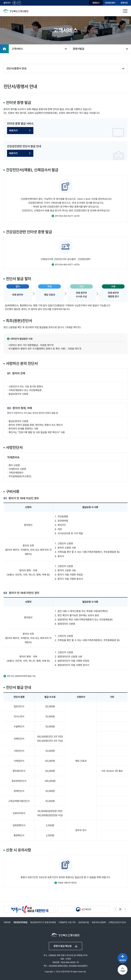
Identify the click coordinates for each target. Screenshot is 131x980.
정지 (120, 909)
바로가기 (13, 131)
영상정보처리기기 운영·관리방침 (43, 922)
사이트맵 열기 (125, 11)
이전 (115, 909)
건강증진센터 (110, 3)
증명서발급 (79, 49)
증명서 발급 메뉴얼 (63, 946)
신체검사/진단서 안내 (117, 922)
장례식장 (124, 3)
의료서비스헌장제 (99, 922)
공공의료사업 (84, 922)
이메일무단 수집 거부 (67, 922)
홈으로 (4, 49)
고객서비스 (17, 49)
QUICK (123, 960)
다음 (125, 909)
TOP (123, 971)
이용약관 (7, 922)
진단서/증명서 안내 (16, 69)
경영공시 (96, 3)
